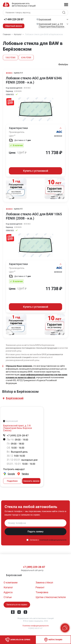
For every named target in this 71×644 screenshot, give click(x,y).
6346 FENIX (26, 58)
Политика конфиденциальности (36, 626)
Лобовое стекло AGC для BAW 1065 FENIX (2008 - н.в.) (34, 216)
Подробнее (12, 481)
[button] (15, 399)
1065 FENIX (10, 58)
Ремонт (40, 587)
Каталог (8, 587)
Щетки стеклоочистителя (51, 597)
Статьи (8, 597)
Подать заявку (35, 532)
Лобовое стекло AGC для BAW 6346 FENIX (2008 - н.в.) (34, 80)
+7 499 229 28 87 (14, 19)
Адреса (8, 592)
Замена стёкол (44, 582)
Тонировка (42, 592)
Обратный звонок (14, 26)
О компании (11, 582)
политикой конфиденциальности (53, 540)
